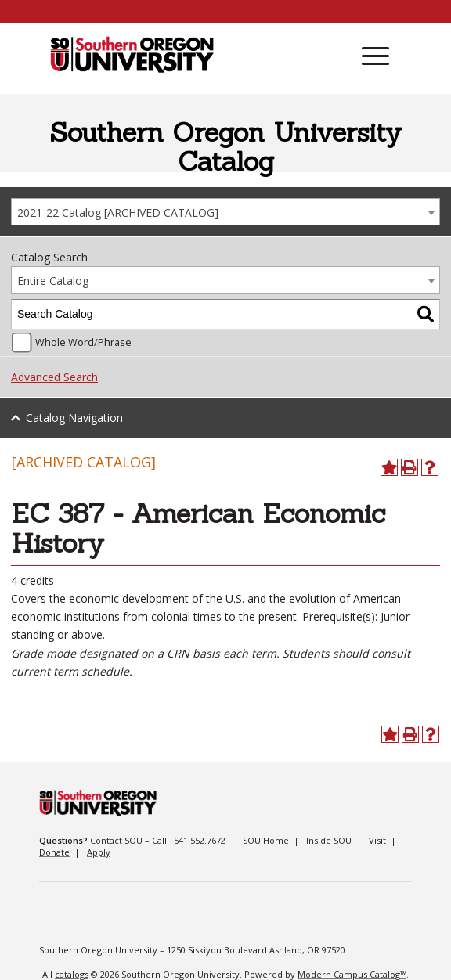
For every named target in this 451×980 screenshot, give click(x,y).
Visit (377, 840)
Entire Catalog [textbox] (53, 281)
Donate (54, 852)
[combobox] (225, 212)
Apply (99, 852)
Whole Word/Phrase (83, 342)
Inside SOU (329, 840)
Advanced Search (54, 377)
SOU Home (266, 840)
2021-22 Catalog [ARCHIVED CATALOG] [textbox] (118, 213)
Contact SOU (116, 840)
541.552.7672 (200, 840)
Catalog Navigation (74, 418)
